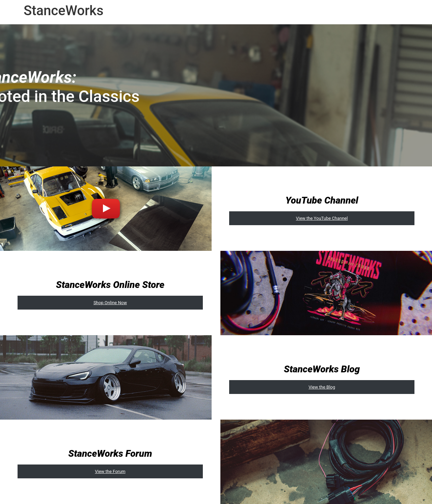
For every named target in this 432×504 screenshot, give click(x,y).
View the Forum (110, 471)
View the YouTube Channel (322, 218)
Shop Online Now (110, 303)
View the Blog (322, 387)
